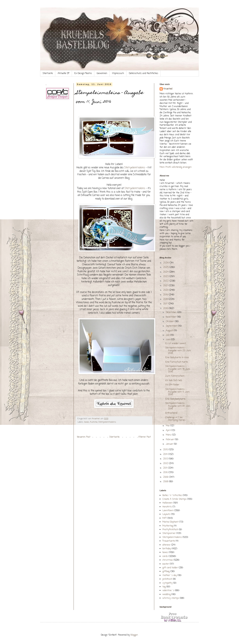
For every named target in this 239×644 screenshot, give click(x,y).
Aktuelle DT (64, 73)
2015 (166, 450)
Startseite (48, 73)
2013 (166, 459)
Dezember (172, 312)
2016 (166, 308)
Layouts (166, 514)
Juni (168, 340)
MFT (165, 518)
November (171, 317)
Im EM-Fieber (172, 385)
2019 (166, 295)
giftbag (166, 572)
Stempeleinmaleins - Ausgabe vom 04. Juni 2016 (178, 406)
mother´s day (170, 575)
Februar (170, 440)
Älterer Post (145, 437)
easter (166, 564)
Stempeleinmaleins (135, 168)
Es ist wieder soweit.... (176, 344)
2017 (166, 304)
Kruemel (168, 89)
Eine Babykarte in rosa (177, 358)
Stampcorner (169, 533)
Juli (168, 335)
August (170, 331)
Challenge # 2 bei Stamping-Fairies (175, 419)
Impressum (118, 73)
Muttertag (168, 526)
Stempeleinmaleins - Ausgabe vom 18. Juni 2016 (178, 369)
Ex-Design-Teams (83, 73)
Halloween (167, 503)
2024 (166, 272)
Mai (168, 426)
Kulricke (94, 422)
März (169, 435)
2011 (166, 468)
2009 (166, 477)
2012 (166, 464)
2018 (166, 299)
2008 (166, 482)
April (169, 430)
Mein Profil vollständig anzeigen (176, 167)
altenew (166, 545)
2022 (166, 281)
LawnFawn (168, 511)
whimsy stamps (171, 598)
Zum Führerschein (175, 376)
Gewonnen (102, 73)
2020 (166, 290)
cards (165, 556)
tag (164, 587)
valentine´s (168, 591)
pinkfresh (167, 579)
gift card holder (170, 568)
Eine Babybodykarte (175, 399)
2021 (166, 286)
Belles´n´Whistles (172, 495)
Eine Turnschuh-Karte (177, 362)
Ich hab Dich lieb (174, 381)
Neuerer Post (84, 437)
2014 (166, 454)
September (172, 326)
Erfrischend (171, 413)
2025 (166, 267)
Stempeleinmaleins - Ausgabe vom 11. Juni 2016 (177, 392)
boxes (87, 422)
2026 (166, 263)
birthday (167, 549)
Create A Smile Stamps (174, 499)
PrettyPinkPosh (170, 530)
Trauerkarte (169, 541)
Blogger (134, 635)
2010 (166, 472)
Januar (170, 444)
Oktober (170, 322)
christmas (168, 560)
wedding (167, 594)
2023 (166, 277)
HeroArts (167, 507)
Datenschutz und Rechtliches (143, 73)
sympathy (167, 583)
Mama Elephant (170, 522)
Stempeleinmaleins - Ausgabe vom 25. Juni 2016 (178, 351)
